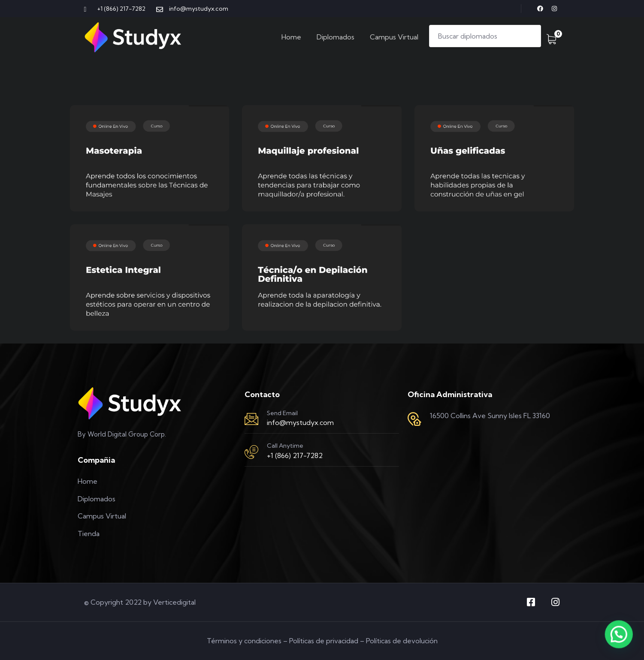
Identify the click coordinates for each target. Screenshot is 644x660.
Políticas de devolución (402, 641)
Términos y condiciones (244, 641)
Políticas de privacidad (324, 641)
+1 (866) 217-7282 (295, 455)
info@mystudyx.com (300, 422)
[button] (620, 639)
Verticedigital (174, 602)
